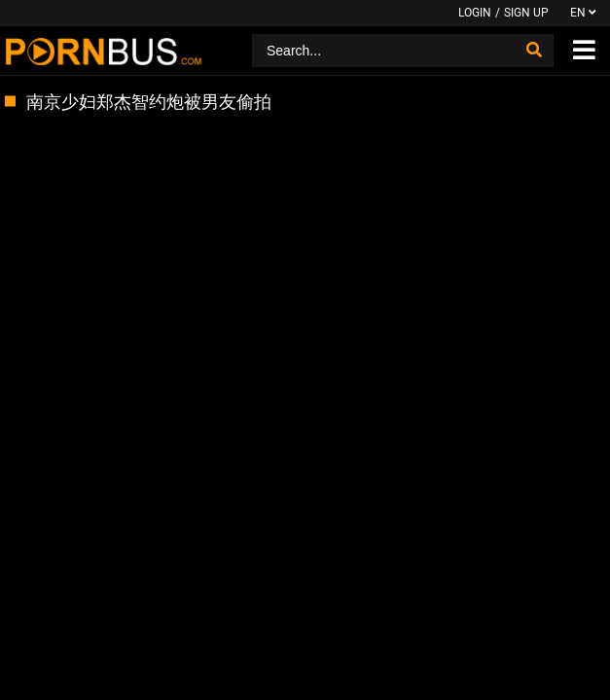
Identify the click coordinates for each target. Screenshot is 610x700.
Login (475, 13)
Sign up (526, 13)
